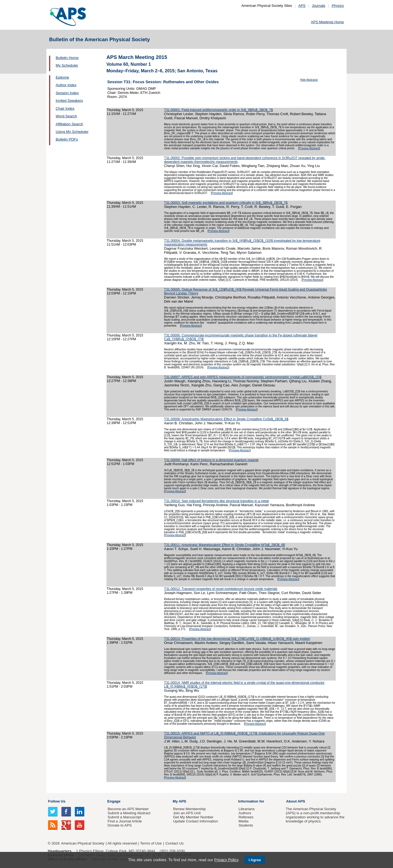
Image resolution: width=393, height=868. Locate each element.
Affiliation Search (69, 124)
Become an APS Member (128, 809)
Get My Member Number (193, 817)
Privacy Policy (226, 860)
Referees (246, 817)
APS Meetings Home (327, 22)
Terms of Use (151, 843)
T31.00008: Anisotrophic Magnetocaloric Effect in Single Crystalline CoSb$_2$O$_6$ (226, 419)
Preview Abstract (309, 148)
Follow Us (57, 801)
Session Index (67, 93)
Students (246, 825)
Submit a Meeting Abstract (129, 813)
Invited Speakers (69, 101)
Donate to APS (120, 825)
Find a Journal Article (125, 821)
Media (244, 821)
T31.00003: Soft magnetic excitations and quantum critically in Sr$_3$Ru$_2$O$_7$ (226, 203)
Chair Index (65, 108)
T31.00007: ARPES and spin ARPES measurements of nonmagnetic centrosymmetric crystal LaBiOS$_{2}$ (243, 377)
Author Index (66, 85)
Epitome (62, 77)
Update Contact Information (195, 821)
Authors (245, 813)
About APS (296, 801)
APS (302, 6)
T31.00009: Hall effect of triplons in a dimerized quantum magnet (211, 460)
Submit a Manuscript (124, 817)
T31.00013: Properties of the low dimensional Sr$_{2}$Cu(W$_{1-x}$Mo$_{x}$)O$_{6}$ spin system (237, 639)
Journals (319, 6)
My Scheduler (67, 65)
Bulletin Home (67, 58)
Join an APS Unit (187, 813)
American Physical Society (83, 843)
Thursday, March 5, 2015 (125, 110)
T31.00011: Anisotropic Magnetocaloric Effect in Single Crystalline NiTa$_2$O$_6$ (224, 545)
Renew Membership (189, 809)
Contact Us (174, 843)
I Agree (255, 860)
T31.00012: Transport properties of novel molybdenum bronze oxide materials (221, 589)
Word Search (66, 116)
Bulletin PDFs (67, 139)
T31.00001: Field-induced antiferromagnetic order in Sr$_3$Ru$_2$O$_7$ (218, 110)
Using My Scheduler (72, 132)
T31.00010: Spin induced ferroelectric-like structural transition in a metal (216, 501)
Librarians (247, 809)
